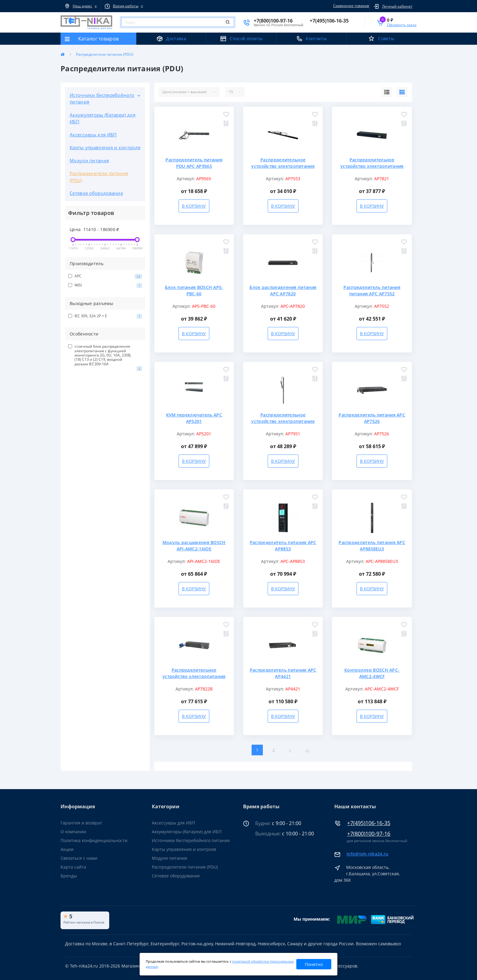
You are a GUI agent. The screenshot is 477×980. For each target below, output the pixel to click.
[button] (81, 6)
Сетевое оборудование (96, 193)
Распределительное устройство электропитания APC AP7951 (283, 421)
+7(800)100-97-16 (369, 834)
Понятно (314, 964)
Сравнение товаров (350, 6)
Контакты (316, 39)
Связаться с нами (79, 858)
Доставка (176, 39)
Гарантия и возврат (81, 823)
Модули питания (89, 160)
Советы (386, 39)
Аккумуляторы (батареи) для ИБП (103, 118)
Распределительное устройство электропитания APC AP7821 (372, 166)
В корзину (194, 206)
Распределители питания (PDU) (99, 177)
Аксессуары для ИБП (93, 135)
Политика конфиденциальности (94, 840)
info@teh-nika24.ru (367, 854)
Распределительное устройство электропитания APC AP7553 (283, 166)
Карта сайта (73, 867)
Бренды (69, 876)
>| (308, 750)
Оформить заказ (402, 25)
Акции (67, 849)
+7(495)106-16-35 (369, 823)
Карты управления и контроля (105, 147)
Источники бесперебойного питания (102, 98)
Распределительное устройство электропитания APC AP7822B (194, 676)
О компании (73, 832)
